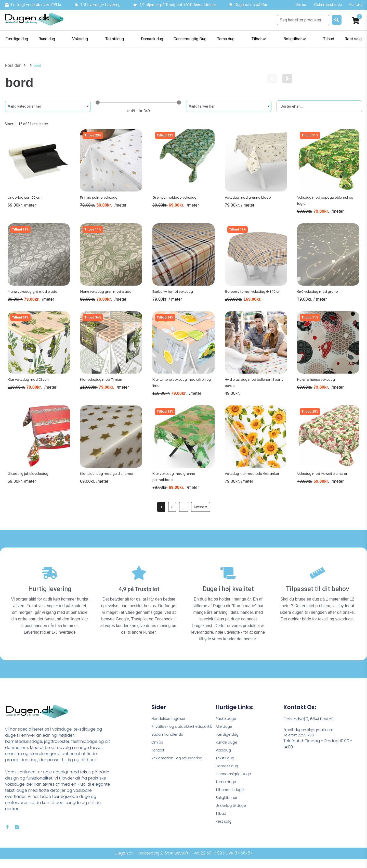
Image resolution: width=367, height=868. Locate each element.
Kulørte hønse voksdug (317, 389)
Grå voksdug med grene (318, 299)
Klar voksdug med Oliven (29, 389)
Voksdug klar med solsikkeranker (254, 485)
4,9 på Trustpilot (139, 592)
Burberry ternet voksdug (174, 299)
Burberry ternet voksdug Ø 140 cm (255, 299)
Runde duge (228, 748)
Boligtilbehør (228, 809)
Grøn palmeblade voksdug (175, 202)
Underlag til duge (233, 818)
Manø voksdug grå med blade (34, 299)
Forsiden (12, 66)
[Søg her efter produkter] (303, 20)
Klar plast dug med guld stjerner (108, 485)
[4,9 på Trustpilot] (139, 579)
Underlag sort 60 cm (25, 202)
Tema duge (227, 792)
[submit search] (337, 20)
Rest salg (225, 835)
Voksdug (224, 757)
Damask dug (228, 774)
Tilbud (222, 826)
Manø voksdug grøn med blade (107, 299)
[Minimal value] (138, 103)
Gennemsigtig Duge (236, 783)
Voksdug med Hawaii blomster (324, 485)
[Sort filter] (319, 106)
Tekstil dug (226, 766)
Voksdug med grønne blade (249, 202)
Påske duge (227, 722)
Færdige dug (229, 740)
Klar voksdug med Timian (102, 389)
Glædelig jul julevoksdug (29, 485)
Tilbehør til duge (232, 800)
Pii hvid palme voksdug (99, 202)
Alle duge (225, 731)
